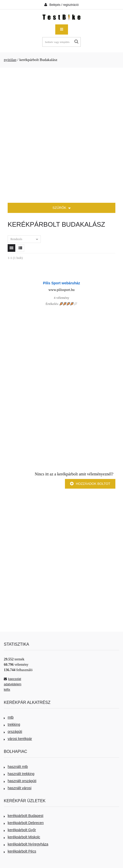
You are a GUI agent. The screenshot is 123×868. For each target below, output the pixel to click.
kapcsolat (12, 679)
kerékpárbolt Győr (20, 830)
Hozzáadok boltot (90, 484)
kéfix (7, 690)
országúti (13, 732)
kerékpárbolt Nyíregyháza (26, 844)
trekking (12, 724)
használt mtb (16, 767)
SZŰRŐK (61, 208)
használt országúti (20, 781)
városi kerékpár (18, 739)
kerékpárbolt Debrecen (24, 823)
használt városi (18, 788)
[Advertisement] (61, 135)
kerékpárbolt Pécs (20, 851)
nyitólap (10, 60)
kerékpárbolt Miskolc (22, 837)
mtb (9, 717)
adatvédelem (13, 684)
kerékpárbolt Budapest (24, 816)
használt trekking (19, 774)
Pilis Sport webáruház (61, 283)
